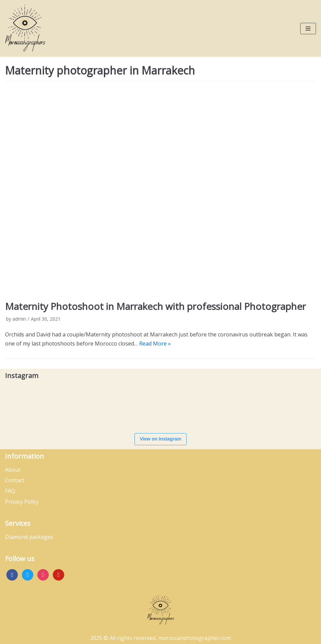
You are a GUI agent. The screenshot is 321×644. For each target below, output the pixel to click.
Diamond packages (29, 537)
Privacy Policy (22, 502)
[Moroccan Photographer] (25, 28)
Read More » (155, 343)
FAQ (10, 491)
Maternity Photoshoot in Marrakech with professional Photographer (155, 306)
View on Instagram (160, 439)
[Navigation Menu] (308, 29)
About (13, 470)
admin (19, 319)
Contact (15, 480)
